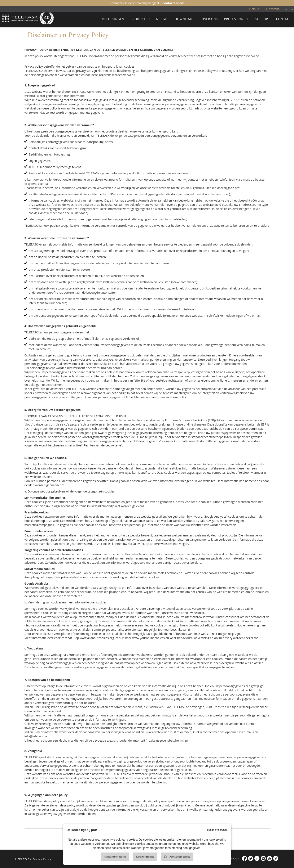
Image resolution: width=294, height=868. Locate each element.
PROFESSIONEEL (237, 19)
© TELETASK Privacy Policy (33, 859)
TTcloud (254, 9)
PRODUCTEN (140, 19)
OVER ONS (210, 19)
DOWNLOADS (185, 19)
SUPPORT (263, 19)
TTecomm (272, 9)
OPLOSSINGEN (113, 19)
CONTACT (284, 19)
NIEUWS (162, 19)
